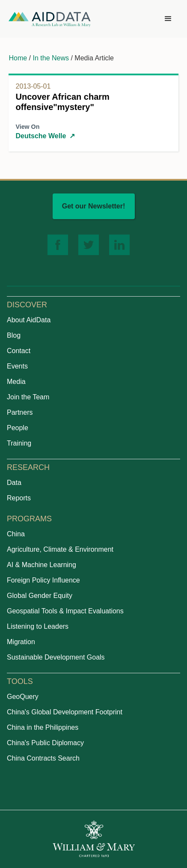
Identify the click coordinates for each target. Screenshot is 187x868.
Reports (19, 498)
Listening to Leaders (38, 626)
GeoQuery (23, 697)
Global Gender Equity (40, 596)
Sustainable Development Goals (56, 657)
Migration (21, 642)
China (16, 534)
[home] (50, 19)
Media (16, 382)
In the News (51, 58)
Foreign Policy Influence (43, 580)
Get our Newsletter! (94, 206)
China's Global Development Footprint (65, 712)
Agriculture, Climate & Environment (60, 549)
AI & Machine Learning (42, 565)
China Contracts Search (43, 758)
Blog (14, 335)
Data (14, 483)
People (18, 428)
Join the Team (28, 397)
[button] (168, 19)
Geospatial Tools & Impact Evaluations (65, 611)
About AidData (29, 320)
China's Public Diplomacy (45, 743)
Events (17, 366)
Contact (19, 351)
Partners (20, 412)
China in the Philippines (43, 727)
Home (18, 58)
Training (19, 443)
